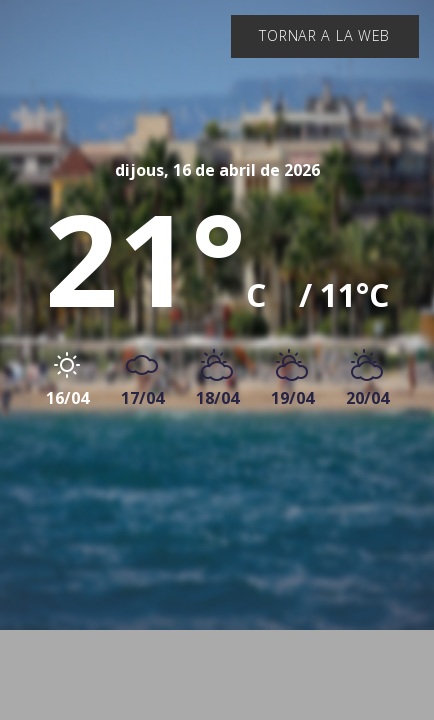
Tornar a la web (324, 35)
